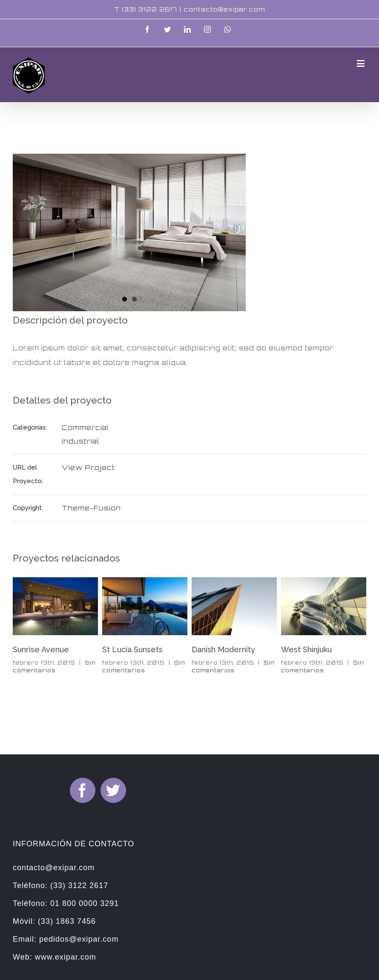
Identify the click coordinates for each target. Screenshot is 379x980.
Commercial (86, 428)
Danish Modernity (223, 649)
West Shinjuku (306, 649)
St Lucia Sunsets (132, 649)
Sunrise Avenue (41, 649)
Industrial (81, 441)
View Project (88, 468)
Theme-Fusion (91, 508)
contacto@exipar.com (224, 9)
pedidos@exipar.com (79, 939)
